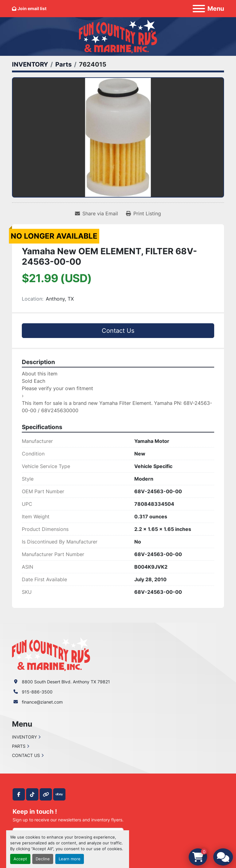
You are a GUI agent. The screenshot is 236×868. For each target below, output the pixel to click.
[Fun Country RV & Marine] (51, 654)
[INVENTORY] (30, 64)
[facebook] (19, 794)
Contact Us (118, 331)
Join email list (32, 8)
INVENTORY (24, 737)
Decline (43, 859)
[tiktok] (32, 794)
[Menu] (199, 9)
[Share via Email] (96, 213)
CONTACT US (26, 755)
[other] (46, 794)
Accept (20, 859)
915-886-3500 (37, 692)
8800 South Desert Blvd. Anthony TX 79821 (66, 682)
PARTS (19, 746)
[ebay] (59, 794)
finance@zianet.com (42, 702)
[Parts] (63, 64)
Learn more (70, 859)
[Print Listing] (144, 213)
